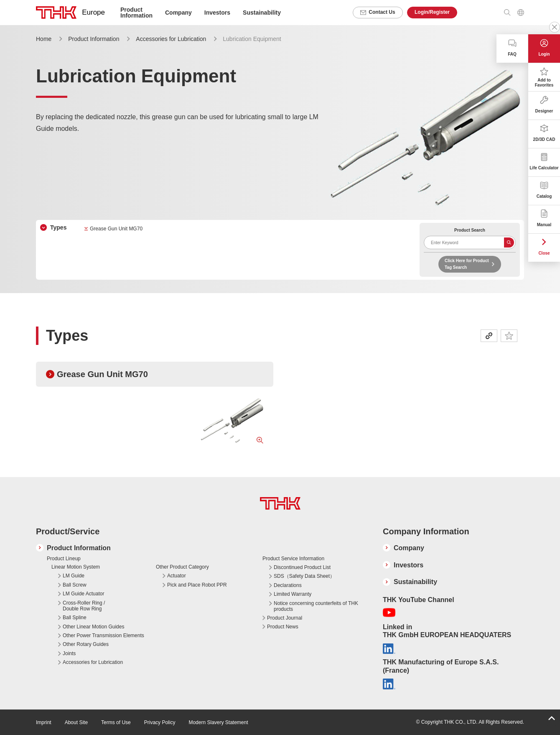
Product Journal (285, 618)
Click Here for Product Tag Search (467, 264)
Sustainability (262, 13)
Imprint (44, 722)
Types (58, 227)
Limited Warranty (293, 594)
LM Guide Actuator (83, 594)
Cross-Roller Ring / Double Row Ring (84, 606)
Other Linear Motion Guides (93, 627)
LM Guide (74, 576)
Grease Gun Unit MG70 (116, 229)
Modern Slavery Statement (218, 722)
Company (409, 548)
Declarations (288, 585)
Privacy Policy (160, 722)
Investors (217, 13)
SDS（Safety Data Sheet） (304, 576)
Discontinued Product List (302, 567)
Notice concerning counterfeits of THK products (316, 606)
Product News (283, 627)
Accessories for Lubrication (171, 39)
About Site (76, 722)
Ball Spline (75, 618)
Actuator (177, 576)
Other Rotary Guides (86, 644)
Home (44, 39)
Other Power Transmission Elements (103, 635)
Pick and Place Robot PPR (197, 585)
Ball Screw (75, 585)
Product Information (94, 39)
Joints (69, 653)
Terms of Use (116, 722)
